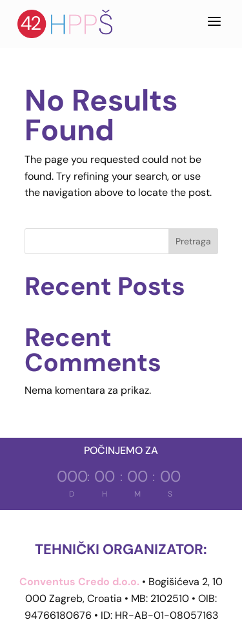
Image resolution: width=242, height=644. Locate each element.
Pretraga (193, 241)
